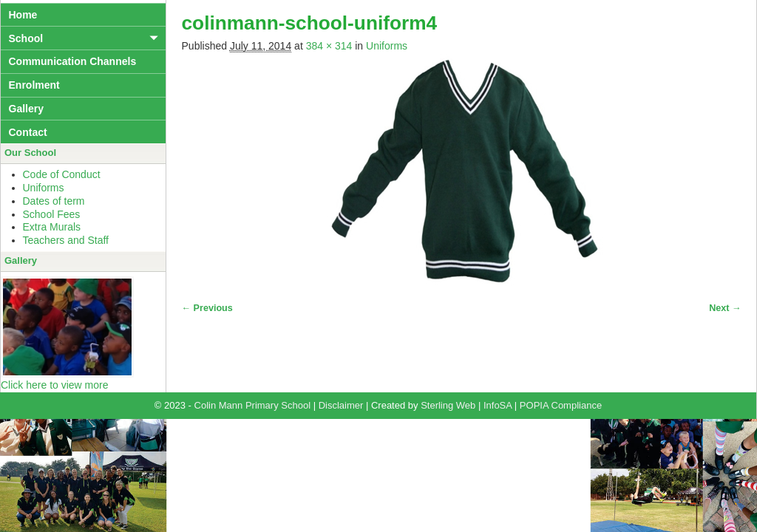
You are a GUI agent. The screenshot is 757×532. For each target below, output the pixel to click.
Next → (725, 308)
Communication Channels (73, 61)
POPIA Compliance (561, 405)
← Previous (207, 308)
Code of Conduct (62, 174)
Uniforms (387, 46)
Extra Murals (52, 227)
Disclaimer (341, 405)
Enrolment (34, 85)
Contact (28, 132)
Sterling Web (448, 405)
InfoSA (498, 405)
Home (23, 15)
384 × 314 (329, 46)
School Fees (52, 214)
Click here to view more (55, 385)
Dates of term (54, 201)
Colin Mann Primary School (253, 405)
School (26, 38)
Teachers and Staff (66, 240)
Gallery (26, 109)
